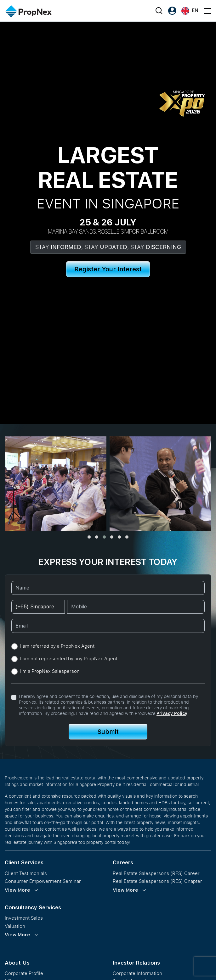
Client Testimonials (26, 873)
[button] (89, 537)
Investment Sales (24, 918)
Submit (108, 732)
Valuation (15, 926)
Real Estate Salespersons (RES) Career (156, 873)
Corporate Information (137, 973)
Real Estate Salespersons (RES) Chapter (157, 881)
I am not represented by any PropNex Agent (69, 659)
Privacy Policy (172, 713)
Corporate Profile (24, 973)
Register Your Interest (108, 269)
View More (17, 890)
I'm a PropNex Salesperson (50, 671)
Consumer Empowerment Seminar (43, 881)
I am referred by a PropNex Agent (57, 646)
